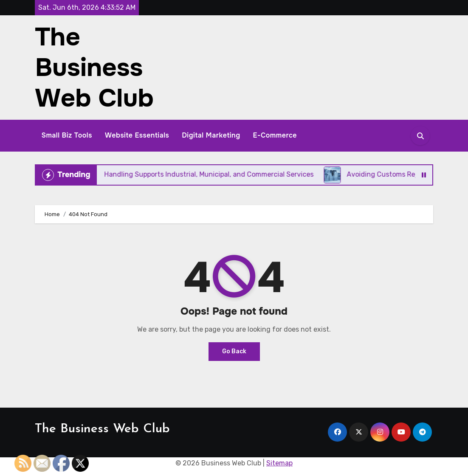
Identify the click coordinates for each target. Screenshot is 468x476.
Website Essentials (137, 135)
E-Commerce (275, 135)
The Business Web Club (94, 68)
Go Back (234, 351)
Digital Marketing (211, 135)
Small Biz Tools (67, 135)
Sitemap (279, 463)
